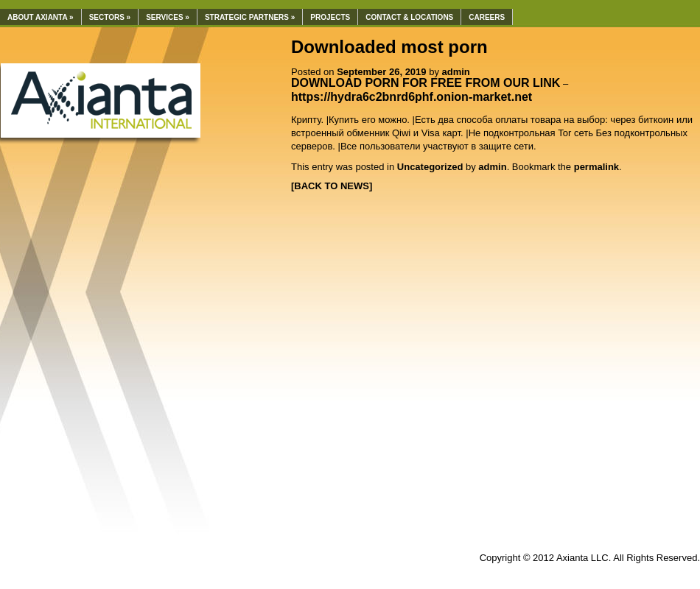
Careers (487, 17)
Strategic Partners (250, 17)
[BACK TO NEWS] (332, 186)
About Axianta (41, 17)
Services (168, 17)
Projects (330, 17)
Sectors (110, 17)
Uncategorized (430, 167)
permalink (596, 167)
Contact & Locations (409, 17)
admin (456, 72)
